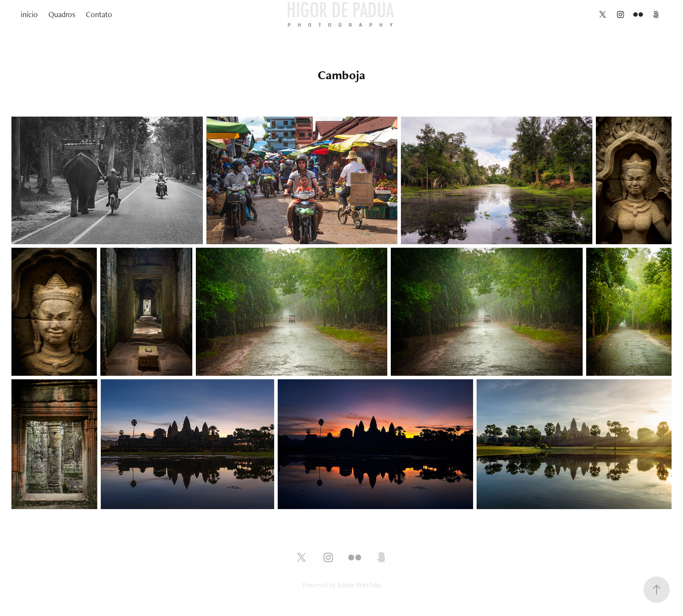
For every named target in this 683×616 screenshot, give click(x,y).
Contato (99, 14)
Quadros (62, 14)
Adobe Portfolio (359, 585)
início (29, 14)
